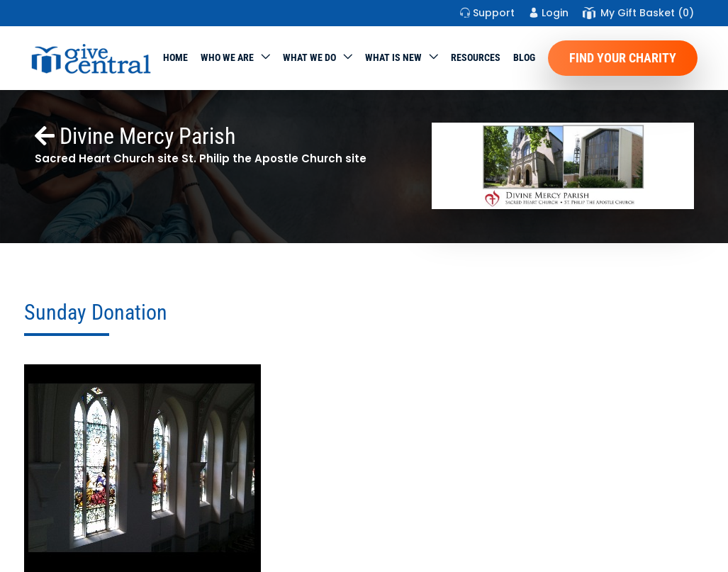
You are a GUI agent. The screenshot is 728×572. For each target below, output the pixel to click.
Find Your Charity (623, 58)
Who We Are (227, 57)
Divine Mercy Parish (135, 136)
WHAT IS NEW (393, 57)
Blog (524, 57)
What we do (309, 57)
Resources (476, 57)
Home (175, 57)
